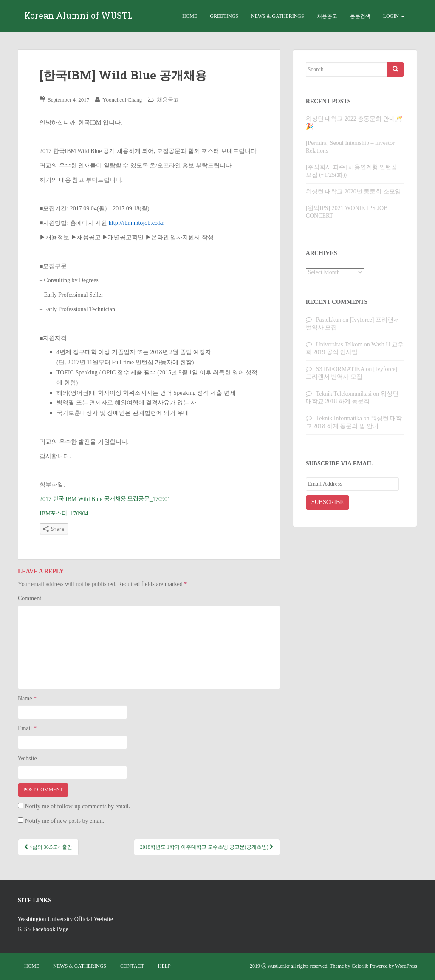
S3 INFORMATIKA (340, 369)
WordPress (406, 966)
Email (27, 728)
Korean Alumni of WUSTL (78, 16)
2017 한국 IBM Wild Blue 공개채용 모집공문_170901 (105, 499)
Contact (132, 966)
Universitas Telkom (339, 344)
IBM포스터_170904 (64, 514)
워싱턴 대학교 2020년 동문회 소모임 (353, 191)
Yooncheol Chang (122, 100)
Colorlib (360, 966)
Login (394, 16)
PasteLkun (329, 320)
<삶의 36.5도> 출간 (48, 847)
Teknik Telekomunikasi (344, 394)
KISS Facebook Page (43, 929)
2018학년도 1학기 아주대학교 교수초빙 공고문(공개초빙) (207, 847)
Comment (30, 598)
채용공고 (327, 16)
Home (190, 16)
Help (164, 966)
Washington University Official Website (65, 919)
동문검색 (360, 16)
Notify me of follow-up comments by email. (78, 806)
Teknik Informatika (339, 418)
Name (27, 698)
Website (27, 758)
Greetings (224, 16)
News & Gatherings (278, 16)
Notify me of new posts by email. (65, 821)
